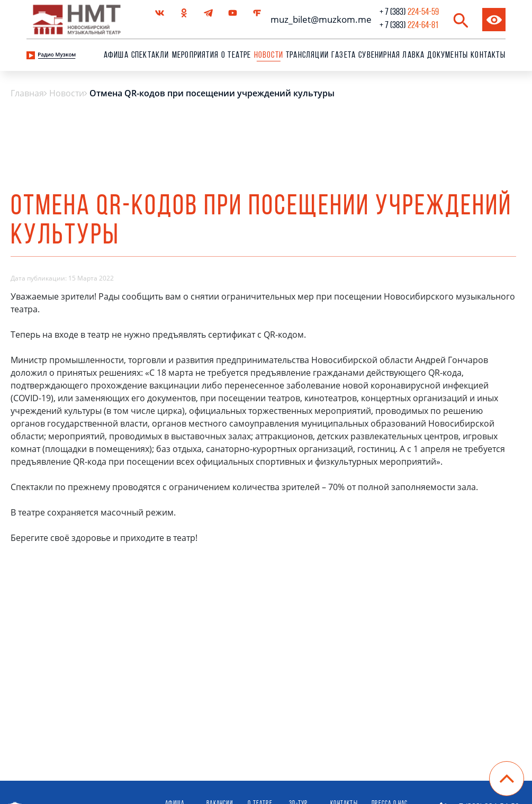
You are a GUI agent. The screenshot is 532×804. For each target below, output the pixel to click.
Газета (344, 55)
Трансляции (307, 55)
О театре (236, 55)
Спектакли (150, 55)
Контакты (488, 55)
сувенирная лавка (391, 55)
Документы (448, 55)
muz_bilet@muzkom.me (318, 19)
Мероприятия (195, 55)
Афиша (116, 55)
